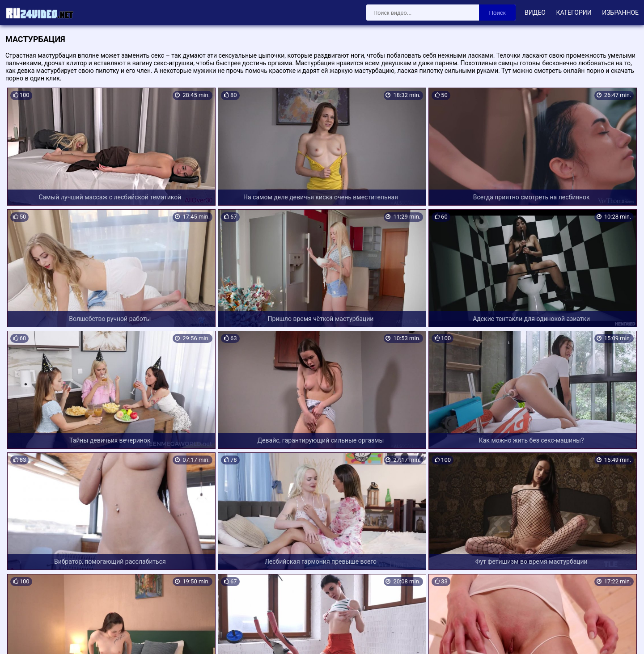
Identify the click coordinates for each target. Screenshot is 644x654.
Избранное (620, 13)
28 (362, 584)
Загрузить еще (322, 560)
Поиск (498, 13)
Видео (535, 13)
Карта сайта (20, 637)
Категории (574, 13)
